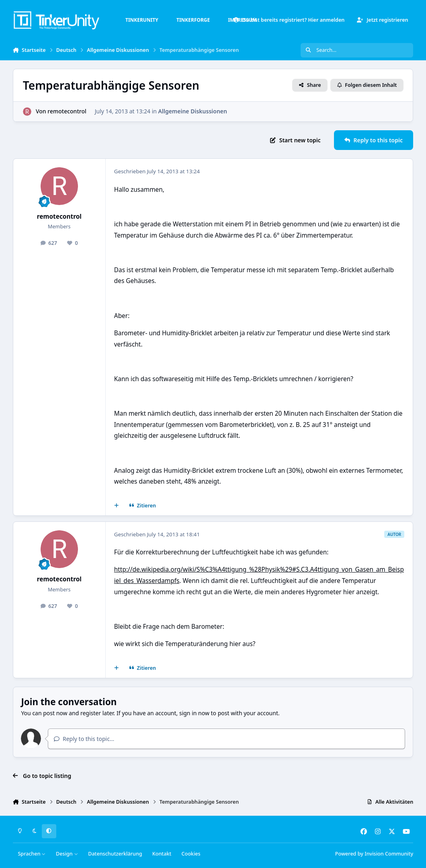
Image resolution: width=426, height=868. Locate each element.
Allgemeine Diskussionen (192, 111)
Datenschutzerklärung (115, 854)
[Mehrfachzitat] (116, 506)
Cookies (191, 854)
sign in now (194, 713)
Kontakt (162, 854)
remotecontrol (67, 111)
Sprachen (32, 854)
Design (67, 854)
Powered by (374, 854)
